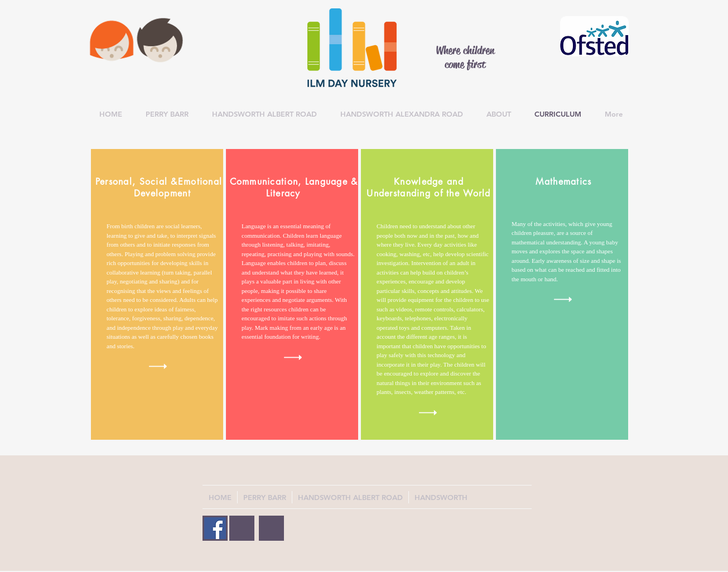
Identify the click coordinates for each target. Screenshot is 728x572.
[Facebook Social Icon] (215, 528)
